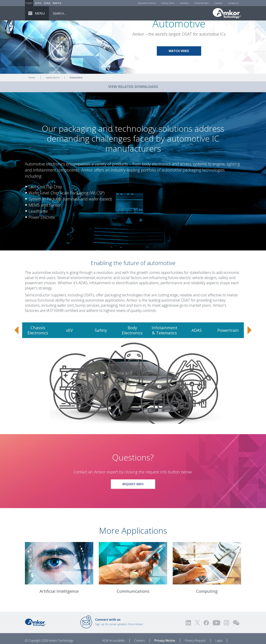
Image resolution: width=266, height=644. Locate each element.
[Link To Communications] (133, 584)
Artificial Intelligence (59, 612)
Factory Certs (168, 3)
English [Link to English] (29, 3)
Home (32, 98)
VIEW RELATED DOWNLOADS (133, 107)
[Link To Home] (227, 13)
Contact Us (233, 3)
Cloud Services (201, 3)
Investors (184, 3)
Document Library (147, 3)
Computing (207, 612)
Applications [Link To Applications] (53, 98)
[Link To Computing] (207, 584)
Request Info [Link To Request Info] (139, 503)
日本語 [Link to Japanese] (47, 3)
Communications (133, 612)
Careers (218, 3)
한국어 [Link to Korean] (38, 3)
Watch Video (179, 71)
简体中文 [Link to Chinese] (57, 3)
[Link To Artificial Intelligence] (59, 584)
